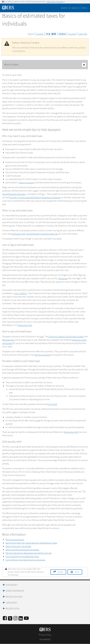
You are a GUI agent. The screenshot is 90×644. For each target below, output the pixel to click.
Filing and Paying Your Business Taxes (22, 556)
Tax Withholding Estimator (14, 194)
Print (77, 572)
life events (63, 278)
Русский (72, 34)
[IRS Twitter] (10, 619)
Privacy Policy (45, 635)
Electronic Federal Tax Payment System (66, 337)
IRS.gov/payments (42, 355)
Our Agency (12, 585)
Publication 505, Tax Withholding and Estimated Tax (34, 234)
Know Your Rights (15, 591)
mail (42, 337)
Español (40, 34)
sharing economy (27, 183)
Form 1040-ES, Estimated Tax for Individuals (25, 560)
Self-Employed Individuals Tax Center (22, 550)
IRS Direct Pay (8, 340)
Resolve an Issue (14, 597)
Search (64, 8)
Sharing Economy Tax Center (18, 546)
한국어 (62, 34)
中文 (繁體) (51, 34)
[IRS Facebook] (5, 618)
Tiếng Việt (83, 34)
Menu (84, 8)
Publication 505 (25, 325)
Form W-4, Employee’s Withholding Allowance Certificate (35, 198)
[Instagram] (15, 618)
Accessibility (45, 639)
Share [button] (60, 572)
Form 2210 (52, 404)
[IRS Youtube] (26, 618)
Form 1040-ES (20, 293)
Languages (11, 603)
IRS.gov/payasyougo (15, 540)
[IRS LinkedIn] (21, 619)
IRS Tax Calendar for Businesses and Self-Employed (28, 553)
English (31, 34)
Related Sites (13, 609)
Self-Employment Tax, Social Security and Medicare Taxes (31, 543)
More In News (45, 65)
